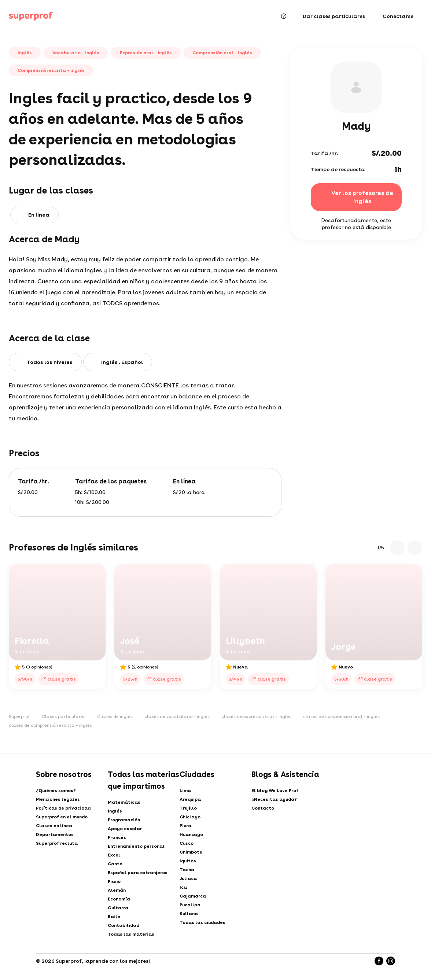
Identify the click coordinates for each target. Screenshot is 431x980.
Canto (115, 864)
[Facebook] (379, 961)
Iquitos (188, 861)
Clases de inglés (115, 716)
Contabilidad (124, 925)
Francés (117, 837)
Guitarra (118, 908)
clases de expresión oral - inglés (256, 716)
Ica (183, 887)
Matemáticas (124, 802)
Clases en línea (54, 826)
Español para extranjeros (138, 873)
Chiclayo (190, 817)
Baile (114, 917)
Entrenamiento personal (136, 846)
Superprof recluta (57, 843)
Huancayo (191, 835)
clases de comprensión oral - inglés (341, 716)
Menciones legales (58, 799)
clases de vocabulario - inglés (177, 716)
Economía (119, 899)
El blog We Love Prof (275, 791)
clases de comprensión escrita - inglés (50, 725)
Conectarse (398, 16)
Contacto (263, 808)
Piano (114, 881)
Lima (185, 791)
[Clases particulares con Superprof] (31, 16)
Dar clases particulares (334, 16)
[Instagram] (391, 961)
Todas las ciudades (202, 922)
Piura (185, 826)
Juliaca (188, 878)
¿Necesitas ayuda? (274, 799)
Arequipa (190, 799)
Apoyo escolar (125, 829)
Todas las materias (131, 934)
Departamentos (55, 835)
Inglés (115, 811)
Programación (124, 820)
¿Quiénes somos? (56, 791)
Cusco (187, 843)
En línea (39, 215)
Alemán (117, 890)
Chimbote (191, 852)
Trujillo (188, 808)
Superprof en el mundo (62, 817)
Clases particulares (64, 716)
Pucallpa (190, 905)
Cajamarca (193, 896)
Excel (114, 855)
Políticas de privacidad (63, 808)
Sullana (189, 914)
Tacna (187, 870)
